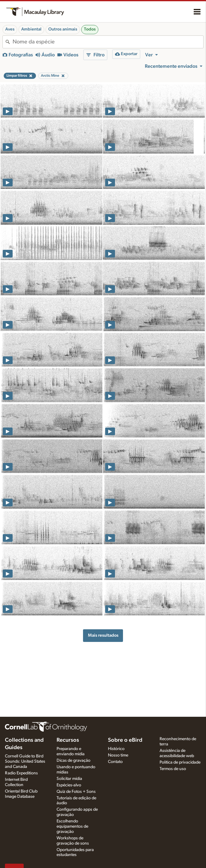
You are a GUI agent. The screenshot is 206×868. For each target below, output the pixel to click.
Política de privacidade (180, 762)
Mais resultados (103, 635)
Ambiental (31, 29)
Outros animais (63, 29)
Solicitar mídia (69, 779)
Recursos (68, 740)
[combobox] (108, 42)
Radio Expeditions (21, 773)
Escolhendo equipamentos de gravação (72, 826)
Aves (10, 29)
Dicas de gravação (73, 761)
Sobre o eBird (125, 740)
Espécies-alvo (69, 785)
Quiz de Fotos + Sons (76, 792)
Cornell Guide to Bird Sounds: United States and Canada (25, 761)
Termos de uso (173, 769)
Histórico (116, 749)
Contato (115, 762)
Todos (90, 29)
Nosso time (118, 755)
